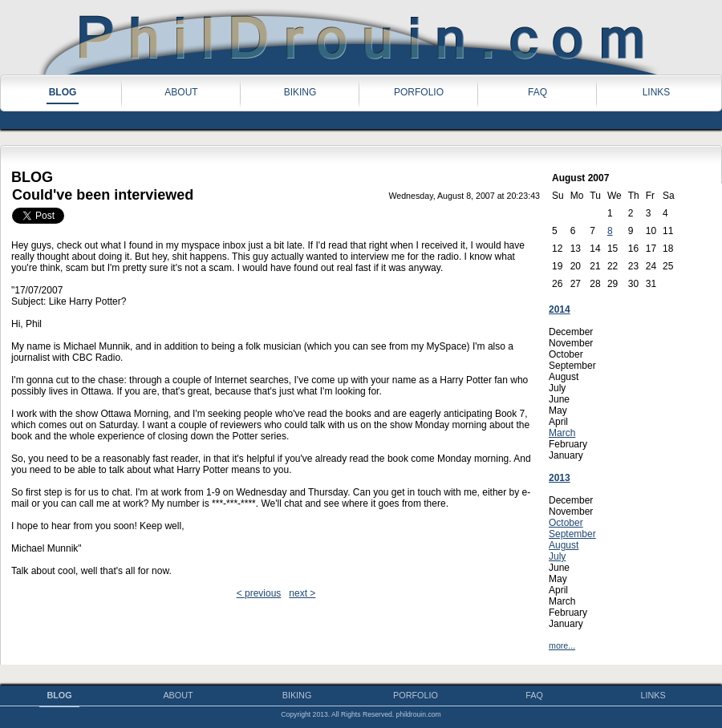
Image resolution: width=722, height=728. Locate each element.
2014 (560, 309)
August (564, 545)
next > (302, 593)
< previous (259, 593)
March (562, 433)
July (557, 556)
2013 (560, 478)
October (566, 523)
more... (562, 645)
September (572, 534)
